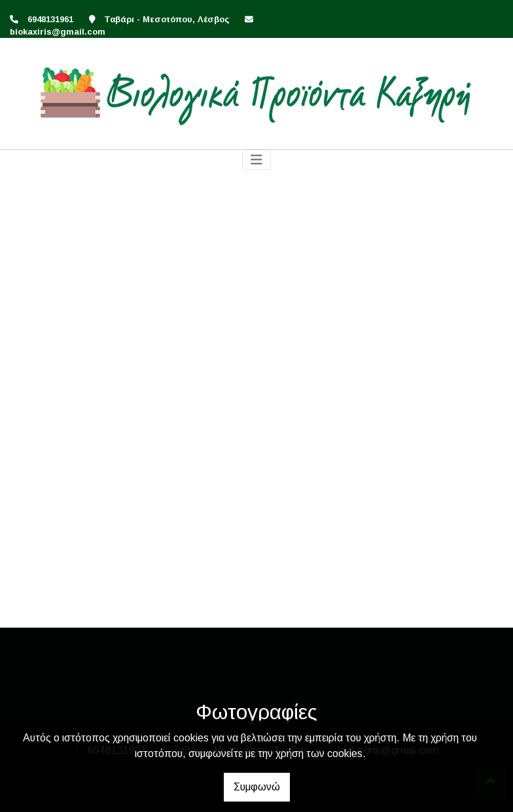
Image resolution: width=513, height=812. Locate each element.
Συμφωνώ (257, 787)
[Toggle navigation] (256, 160)
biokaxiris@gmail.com (58, 32)
